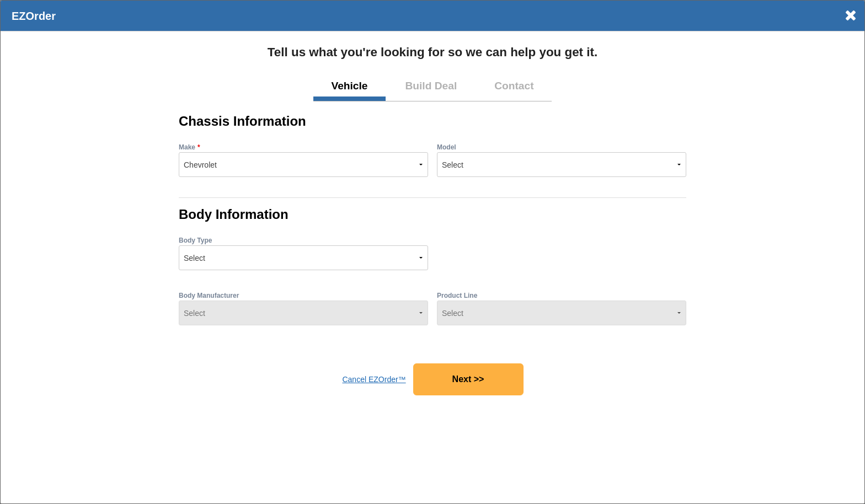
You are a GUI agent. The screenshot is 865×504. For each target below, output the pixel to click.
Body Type (195, 240)
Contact (514, 86)
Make (187, 147)
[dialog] (432, 252)
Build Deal (431, 86)
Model (447, 147)
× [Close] (850, 15)
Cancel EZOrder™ (374, 379)
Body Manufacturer (209, 296)
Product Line (457, 296)
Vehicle (349, 86)
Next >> (468, 379)
